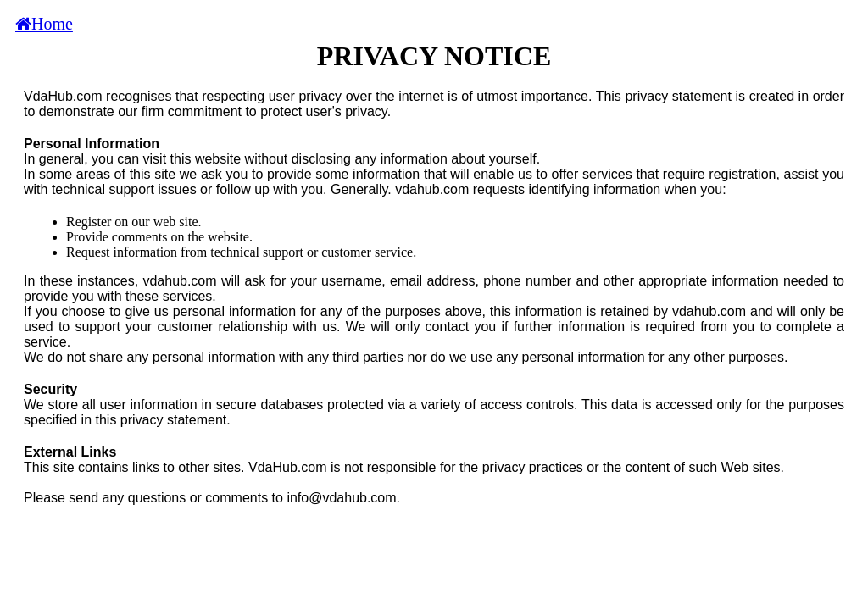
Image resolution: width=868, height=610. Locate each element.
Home (52, 24)
